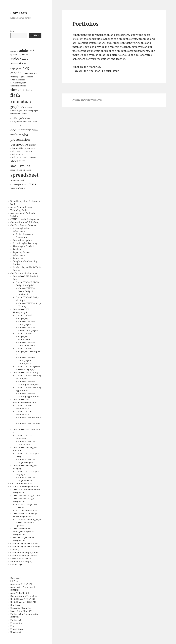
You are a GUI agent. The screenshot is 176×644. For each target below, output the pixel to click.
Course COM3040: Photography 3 (27, 323)
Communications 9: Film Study (25, 222)
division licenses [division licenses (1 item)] (18, 80)
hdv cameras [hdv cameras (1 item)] (26, 107)
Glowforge (15, 605)
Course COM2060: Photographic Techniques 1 (28, 351)
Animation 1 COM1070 (21, 584)
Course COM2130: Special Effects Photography (28, 368)
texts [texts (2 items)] (32, 184)
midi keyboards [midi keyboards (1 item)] (30, 121)
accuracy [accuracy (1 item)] (14, 51)
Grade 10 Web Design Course (24, 487)
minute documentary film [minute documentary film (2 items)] (24, 128)
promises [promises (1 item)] (28, 151)
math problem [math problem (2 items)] (21, 117)
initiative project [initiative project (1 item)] (31, 111)
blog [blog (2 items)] (26, 68)
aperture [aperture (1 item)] (14, 55)
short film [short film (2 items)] (18, 161)
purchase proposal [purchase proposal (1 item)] (18, 157)
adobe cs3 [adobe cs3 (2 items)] (27, 51)
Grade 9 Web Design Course (23, 556)
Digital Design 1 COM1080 (23, 599)
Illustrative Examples (20, 608)
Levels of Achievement (21, 559)
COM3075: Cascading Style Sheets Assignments (26, 515)
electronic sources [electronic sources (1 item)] (18, 86)
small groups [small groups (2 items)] (20, 166)
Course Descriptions (23, 240)
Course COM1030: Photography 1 (21, 311)
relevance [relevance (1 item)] (32, 157)
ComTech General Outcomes (24, 225)
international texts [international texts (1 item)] (18, 114)
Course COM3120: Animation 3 (27, 443)
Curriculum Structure (21, 484)
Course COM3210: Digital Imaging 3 (27, 479)
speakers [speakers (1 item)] (27, 170)
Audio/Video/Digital (20, 593)
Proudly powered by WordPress (87, 100)
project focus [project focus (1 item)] (29, 148)
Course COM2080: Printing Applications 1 (28, 389)
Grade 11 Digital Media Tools (24, 544)
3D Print (14, 581)
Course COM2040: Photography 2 (24, 317)
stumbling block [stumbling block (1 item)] (17, 180)
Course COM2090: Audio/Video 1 (24, 407)
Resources (18, 258)
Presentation (16, 623)
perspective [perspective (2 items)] (19, 144)
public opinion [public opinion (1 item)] (17, 154)
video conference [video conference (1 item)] (18, 188)
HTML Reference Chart (27, 511)
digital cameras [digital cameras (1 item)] (26, 77)
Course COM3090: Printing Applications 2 (29, 395)
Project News (16, 629)
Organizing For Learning (25, 243)
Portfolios (18, 249)
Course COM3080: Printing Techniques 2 (29, 383)
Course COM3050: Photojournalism (27, 344)
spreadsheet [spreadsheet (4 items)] (24, 175)
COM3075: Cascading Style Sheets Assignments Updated (28, 523)
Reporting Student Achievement (22, 254)
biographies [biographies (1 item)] (16, 68)
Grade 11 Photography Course (25, 553)
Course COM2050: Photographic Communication (24, 336)
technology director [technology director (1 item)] (19, 185)
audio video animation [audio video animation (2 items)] (19, 61)
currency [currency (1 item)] (14, 77)
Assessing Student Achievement (21, 230)
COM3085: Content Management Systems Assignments (23, 532)
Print (13, 626)
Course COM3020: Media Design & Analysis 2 (27, 291)
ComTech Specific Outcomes (24, 273)
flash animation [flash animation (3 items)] (21, 98)
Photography (17, 620)
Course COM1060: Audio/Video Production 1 (25, 401)
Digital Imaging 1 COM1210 (23, 602)
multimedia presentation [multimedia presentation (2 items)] (20, 137)
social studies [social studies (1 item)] (16, 170)
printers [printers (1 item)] (33, 145)
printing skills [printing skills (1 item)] (16, 148)
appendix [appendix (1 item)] (24, 55)
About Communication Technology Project (21, 209)
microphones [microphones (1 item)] (16, 121)
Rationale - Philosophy (21, 562)
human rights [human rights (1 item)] (16, 111)
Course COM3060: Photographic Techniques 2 (27, 360)
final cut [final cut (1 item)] (29, 90)
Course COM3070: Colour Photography (28, 329)
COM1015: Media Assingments (25, 219)
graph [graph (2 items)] (15, 107)
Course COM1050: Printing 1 (26, 372)
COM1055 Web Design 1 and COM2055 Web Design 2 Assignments (26, 499)
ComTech (19, 13)
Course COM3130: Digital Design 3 (27, 461)
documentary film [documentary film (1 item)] (18, 83)
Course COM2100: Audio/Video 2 (24, 413)
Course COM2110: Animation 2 (24, 437)
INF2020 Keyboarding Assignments (23, 539)
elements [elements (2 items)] (17, 90)
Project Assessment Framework (25, 236)
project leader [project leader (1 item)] (16, 151)
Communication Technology (24, 596)
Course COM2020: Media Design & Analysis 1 (27, 284)
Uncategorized (17, 632)
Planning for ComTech (24, 246)
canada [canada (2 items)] (16, 73)
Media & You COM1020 (21, 611)
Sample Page (16, 565)
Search (14, 31)
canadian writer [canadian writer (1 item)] (30, 73)
